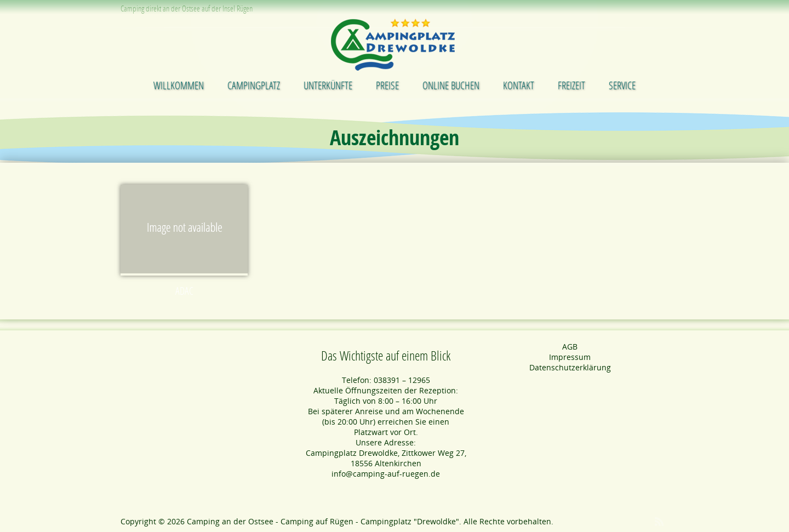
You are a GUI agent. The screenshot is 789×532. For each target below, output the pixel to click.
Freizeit (571, 85)
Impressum (570, 357)
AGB (570, 347)
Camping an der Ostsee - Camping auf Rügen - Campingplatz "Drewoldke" (323, 521)
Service (622, 85)
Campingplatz (254, 85)
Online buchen (451, 85)
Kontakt (519, 85)
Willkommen (179, 85)
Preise (387, 85)
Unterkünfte (328, 85)
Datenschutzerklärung (570, 367)
